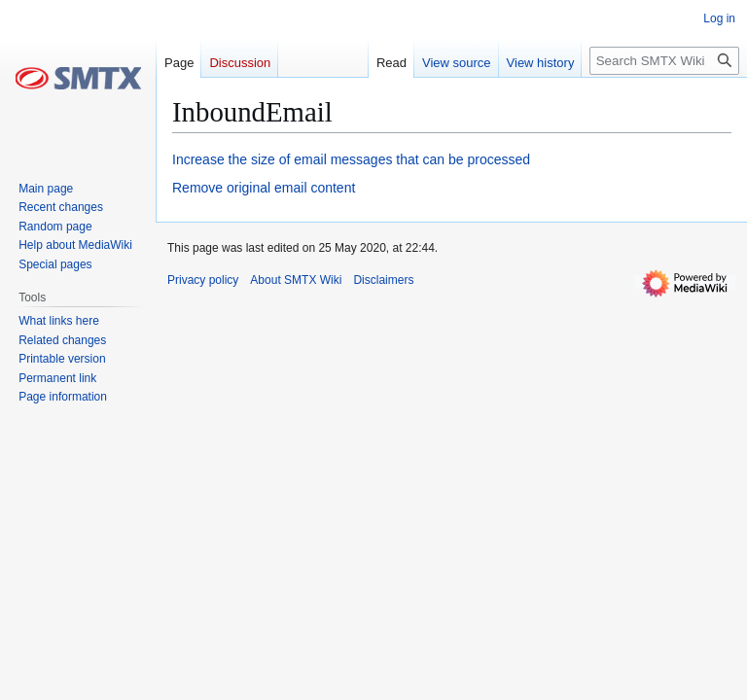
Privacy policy (203, 280)
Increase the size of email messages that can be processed (351, 159)
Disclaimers (383, 280)
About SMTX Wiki (296, 280)
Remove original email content (264, 188)
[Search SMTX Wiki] (664, 61)
